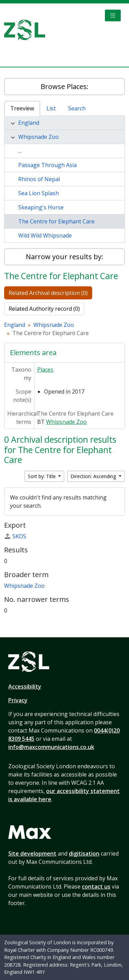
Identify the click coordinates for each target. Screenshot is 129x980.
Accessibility (25, 686)
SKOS (15, 536)
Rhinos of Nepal (39, 179)
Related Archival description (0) (48, 293)
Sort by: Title (42, 476)
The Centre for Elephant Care (56, 221)
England (29, 123)
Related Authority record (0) (44, 309)
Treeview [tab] (22, 108)
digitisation (84, 854)
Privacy (18, 700)
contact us (96, 887)
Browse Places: (64, 86)
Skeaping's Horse (41, 207)
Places (45, 370)
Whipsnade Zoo (39, 137)
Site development (32, 854)
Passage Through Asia (47, 165)
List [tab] (51, 108)
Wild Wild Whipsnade (45, 235)
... (20, 151)
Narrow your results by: (64, 257)
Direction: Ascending (94, 476)
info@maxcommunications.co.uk (51, 747)
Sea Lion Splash (39, 193)
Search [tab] (77, 108)
